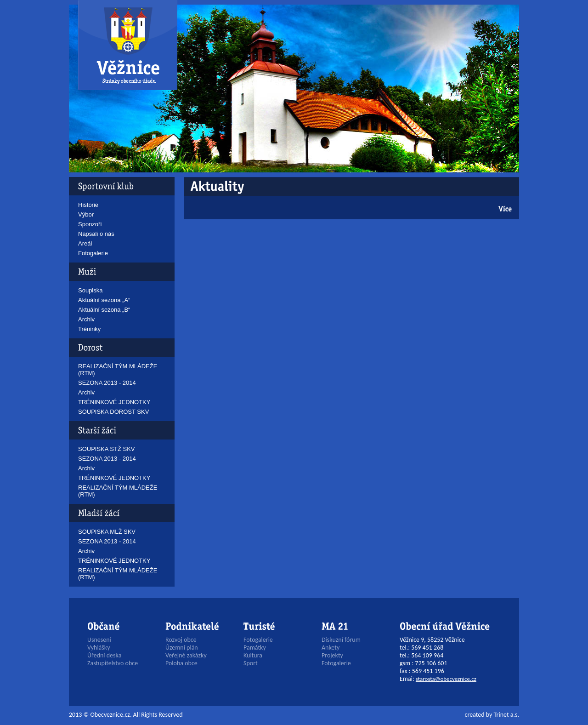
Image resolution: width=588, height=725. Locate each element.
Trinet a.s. (506, 715)
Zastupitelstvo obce (113, 663)
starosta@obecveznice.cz (446, 679)
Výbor (86, 214)
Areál (85, 243)
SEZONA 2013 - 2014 (107, 383)
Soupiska (90, 290)
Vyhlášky (99, 648)
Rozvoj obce (181, 640)
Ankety (331, 648)
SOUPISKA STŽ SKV (107, 449)
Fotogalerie (93, 253)
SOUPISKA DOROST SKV (113, 412)
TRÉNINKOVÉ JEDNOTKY (114, 402)
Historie (88, 205)
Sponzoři (90, 224)
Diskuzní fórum (341, 640)
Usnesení (99, 640)
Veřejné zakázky (186, 655)
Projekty (332, 655)
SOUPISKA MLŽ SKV (107, 532)
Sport (251, 663)
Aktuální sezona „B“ (104, 310)
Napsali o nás (96, 234)
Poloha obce (181, 663)
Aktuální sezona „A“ (104, 300)
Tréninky (89, 329)
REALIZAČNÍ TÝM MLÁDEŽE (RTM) (118, 370)
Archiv (86, 319)
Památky (255, 648)
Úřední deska (104, 655)
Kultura (253, 655)
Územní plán (182, 648)
